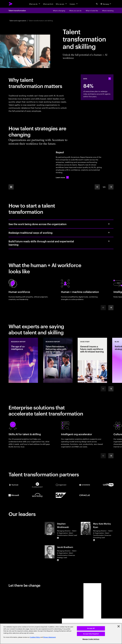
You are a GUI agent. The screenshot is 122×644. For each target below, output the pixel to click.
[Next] (111, 308)
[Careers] (74, 4)
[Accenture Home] (11, 4)
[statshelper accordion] (110, 79)
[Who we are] (61, 4)
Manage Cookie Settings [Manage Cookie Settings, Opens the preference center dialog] (91, 639)
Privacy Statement (49, 637)
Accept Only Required (91, 634)
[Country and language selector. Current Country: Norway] (106, 4)
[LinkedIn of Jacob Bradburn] (58, 560)
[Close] (119, 626)
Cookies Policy (35, 637)
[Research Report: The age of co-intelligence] (23, 360)
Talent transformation (17, 10)
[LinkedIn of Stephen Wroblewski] (58, 538)
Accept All (91, 628)
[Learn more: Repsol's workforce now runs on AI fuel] (62, 177)
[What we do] (35, 4)
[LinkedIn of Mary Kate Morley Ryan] (94, 540)
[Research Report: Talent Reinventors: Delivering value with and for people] (58, 360)
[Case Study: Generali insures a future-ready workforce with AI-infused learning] (92, 360)
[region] (61, 634)
